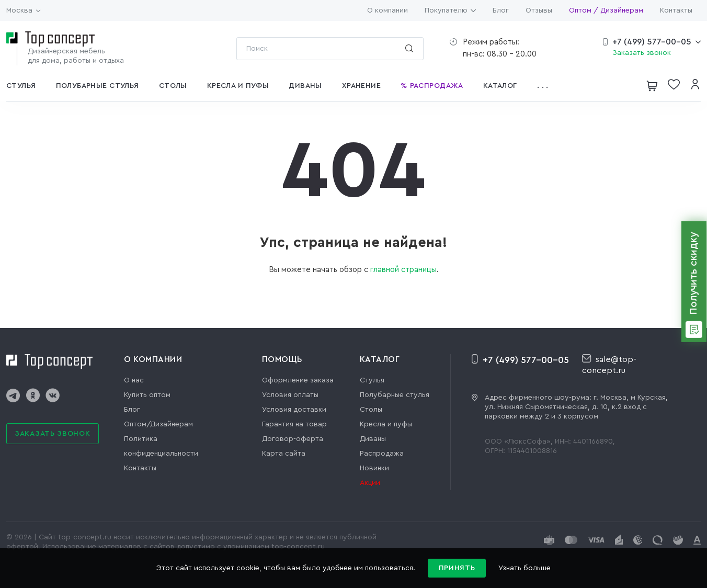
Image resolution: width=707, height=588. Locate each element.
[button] (546, 86)
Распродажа (382, 454)
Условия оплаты (290, 395)
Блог (501, 10)
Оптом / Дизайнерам (606, 10)
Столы (371, 410)
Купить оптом (147, 395)
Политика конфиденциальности (161, 446)
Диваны (373, 439)
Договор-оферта (293, 439)
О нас (134, 380)
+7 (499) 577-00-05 (652, 42)
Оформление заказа (298, 380)
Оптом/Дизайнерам (158, 424)
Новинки (374, 468)
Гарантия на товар (294, 424)
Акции (370, 483)
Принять (457, 568)
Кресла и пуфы (386, 424)
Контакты (676, 10)
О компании (387, 10)
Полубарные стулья (395, 395)
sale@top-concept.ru (609, 364)
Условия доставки (294, 410)
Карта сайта (284, 454)
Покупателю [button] (450, 10)
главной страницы (403, 270)
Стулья (372, 380)
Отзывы (539, 10)
